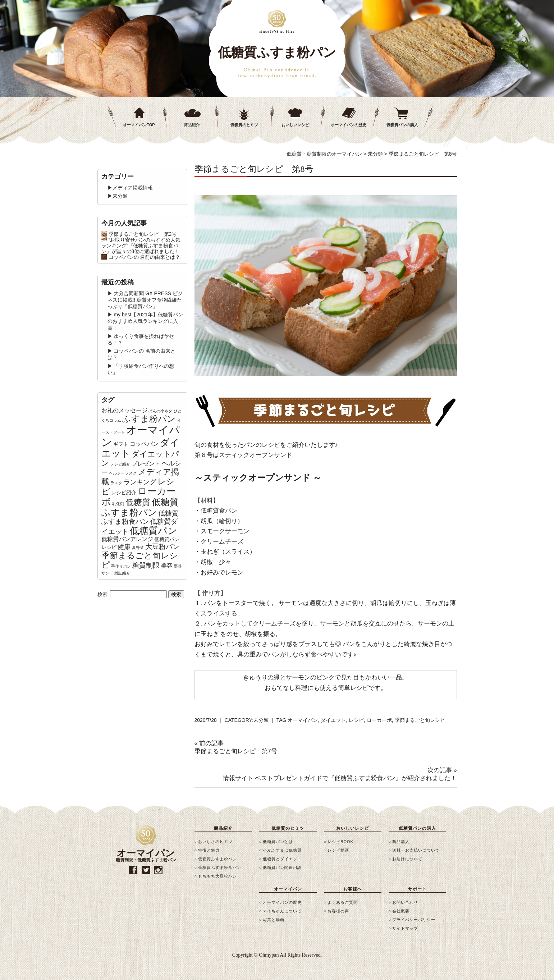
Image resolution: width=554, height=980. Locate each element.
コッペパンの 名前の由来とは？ (145, 257)
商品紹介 (192, 125)
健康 (124, 547)
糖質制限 (146, 565)
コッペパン (144, 444)
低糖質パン (154, 531)
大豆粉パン (162, 547)
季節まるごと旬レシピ (420, 720)
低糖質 (138, 502)
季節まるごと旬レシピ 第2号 (143, 234)
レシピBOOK (340, 842)
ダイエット (333, 720)
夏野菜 (138, 548)
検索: (103, 594)
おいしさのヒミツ (215, 842)
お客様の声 (338, 911)
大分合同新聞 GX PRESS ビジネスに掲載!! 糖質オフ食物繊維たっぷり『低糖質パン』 (145, 300)
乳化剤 (118, 504)
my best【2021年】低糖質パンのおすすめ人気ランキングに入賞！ (145, 321)
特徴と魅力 (209, 850)
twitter (146, 870)
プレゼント (146, 464)
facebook (133, 870)
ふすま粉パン (149, 419)
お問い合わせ (405, 902)
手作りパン (121, 566)
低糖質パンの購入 (402, 125)
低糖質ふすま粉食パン (140, 517)
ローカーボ (379, 720)
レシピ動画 (338, 850)
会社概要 (401, 911)
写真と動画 (274, 920)
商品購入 (401, 842)
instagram (158, 870)
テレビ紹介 (120, 464)
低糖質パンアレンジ (127, 539)
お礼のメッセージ (124, 410)
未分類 (261, 720)
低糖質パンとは (278, 842)
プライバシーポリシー (414, 920)
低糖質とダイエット (282, 859)
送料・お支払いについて (416, 850)
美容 (167, 566)
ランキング (140, 482)
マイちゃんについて (282, 911)
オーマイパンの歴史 (349, 125)
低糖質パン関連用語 (282, 867)
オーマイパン (303, 720)
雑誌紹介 (122, 573)
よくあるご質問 (343, 902)
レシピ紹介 (124, 493)
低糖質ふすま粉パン (140, 507)
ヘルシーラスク (123, 473)
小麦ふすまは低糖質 (282, 850)
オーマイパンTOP (139, 125)
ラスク (116, 483)
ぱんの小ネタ (160, 411)
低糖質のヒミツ (244, 125)
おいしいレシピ (295, 125)
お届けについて (407, 859)
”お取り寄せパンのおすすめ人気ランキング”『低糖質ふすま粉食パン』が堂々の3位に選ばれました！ (141, 246)
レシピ (356, 720)
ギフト (121, 444)
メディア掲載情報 (133, 188)
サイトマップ (405, 928)
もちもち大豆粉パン (218, 876)
